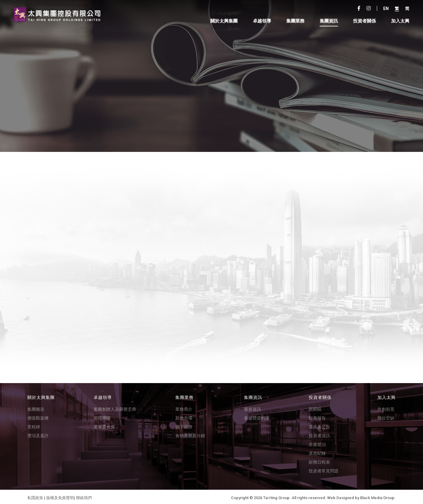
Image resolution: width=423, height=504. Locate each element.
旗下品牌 (184, 425)
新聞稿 (315, 407)
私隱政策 (35, 496)
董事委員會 (104, 425)
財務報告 (317, 416)
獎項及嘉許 (38, 434)
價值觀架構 (38, 416)
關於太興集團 (222, 21)
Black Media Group (377, 496)
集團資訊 (327, 21)
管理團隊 (102, 416)
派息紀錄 (317, 451)
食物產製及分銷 (190, 434)
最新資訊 (253, 407)
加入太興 (399, 21)
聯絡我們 (84, 496)
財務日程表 (319, 460)
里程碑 (34, 425)
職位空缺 (386, 416)
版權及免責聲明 (60, 496)
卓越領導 (260, 21)
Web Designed (341, 496)
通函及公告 (319, 425)
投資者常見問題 (324, 469)
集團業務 (294, 21)
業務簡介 (184, 407)
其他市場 (184, 416)
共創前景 (386, 407)
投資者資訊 (319, 434)
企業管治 (317, 443)
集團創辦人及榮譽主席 (115, 407)
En (384, 9)
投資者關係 (363, 21)
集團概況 (36, 407)
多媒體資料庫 (257, 416)
